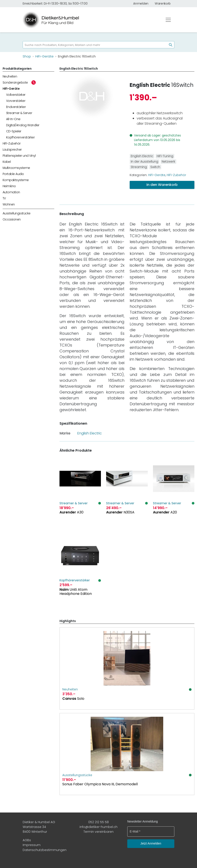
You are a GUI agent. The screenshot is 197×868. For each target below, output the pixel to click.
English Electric (150, 85)
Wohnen (9, 204)
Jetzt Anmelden (151, 843)
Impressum (32, 845)
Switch (155, 167)
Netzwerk (168, 161)
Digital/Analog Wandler (23, 125)
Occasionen (12, 219)
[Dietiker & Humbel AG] (90, 20)
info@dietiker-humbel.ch (98, 827)
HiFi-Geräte (11, 89)
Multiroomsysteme (16, 168)
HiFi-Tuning (165, 156)
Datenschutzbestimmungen (45, 850)
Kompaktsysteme (16, 180)
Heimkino (9, 186)
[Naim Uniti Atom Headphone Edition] (80, 572)
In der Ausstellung (144, 161)
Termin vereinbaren (98, 832)
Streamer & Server (19, 113)
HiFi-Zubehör (12, 143)
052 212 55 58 (98, 822)
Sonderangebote (15, 82)
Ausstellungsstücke (17, 213)
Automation (11, 192)
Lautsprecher (12, 150)
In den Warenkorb (162, 185)
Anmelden (141, 3)
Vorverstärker (16, 101)
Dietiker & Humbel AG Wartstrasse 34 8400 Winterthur (39, 827)
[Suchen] (169, 45)
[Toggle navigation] (168, 20)
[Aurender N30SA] (127, 495)
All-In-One (13, 119)
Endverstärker (16, 107)
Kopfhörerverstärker (20, 137)
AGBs (27, 840)
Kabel (7, 162)
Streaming (139, 167)
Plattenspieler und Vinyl (19, 156)
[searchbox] (93, 45)
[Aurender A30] (80, 495)
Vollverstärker (16, 95)
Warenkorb (163, 3)
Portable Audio (13, 174)
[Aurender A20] (174, 495)
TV (4, 198)
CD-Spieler (14, 131)
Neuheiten (10, 76)
